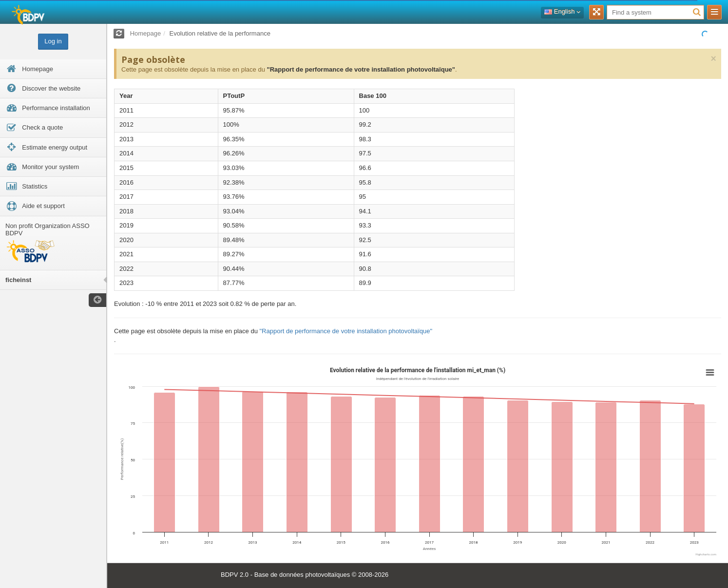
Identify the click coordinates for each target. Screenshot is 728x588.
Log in (53, 41)
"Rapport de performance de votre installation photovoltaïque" (361, 69)
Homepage (146, 33)
